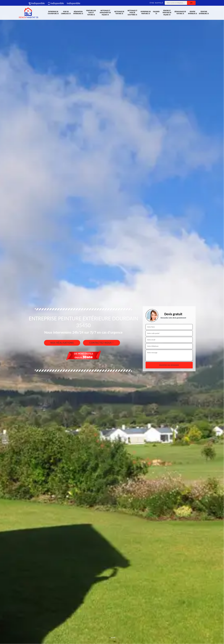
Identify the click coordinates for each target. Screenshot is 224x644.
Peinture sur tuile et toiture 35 (91, 13)
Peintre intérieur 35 (192, 13)
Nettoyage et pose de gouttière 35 (132, 13)
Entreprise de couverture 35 (53, 13)
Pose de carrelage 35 (66, 13)
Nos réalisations (62, 343)
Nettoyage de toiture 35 (119, 13)
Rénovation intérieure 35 (78, 13)
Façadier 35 (156, 13)
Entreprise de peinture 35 (146, 13)
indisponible (37, 3)
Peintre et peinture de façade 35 (167, 13)
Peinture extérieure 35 (204, 13)
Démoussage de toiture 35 (180, 13)
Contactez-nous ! (101, 343)
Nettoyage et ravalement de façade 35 (105, 13)
